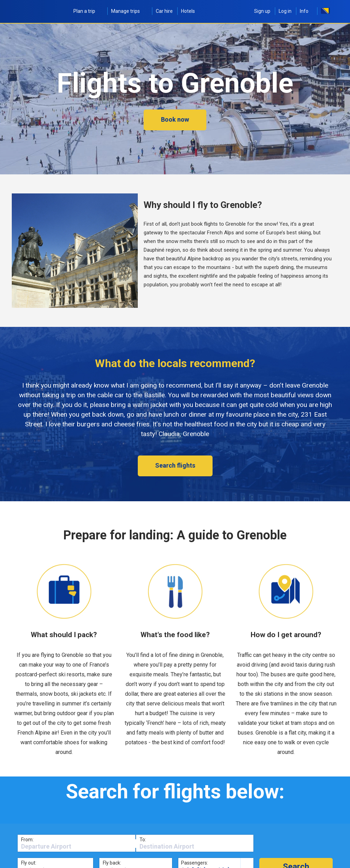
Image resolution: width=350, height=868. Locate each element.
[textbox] (77, 847)
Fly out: (29, 863)
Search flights (175, 465)
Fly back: (112, 863)
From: (27, 840)
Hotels (188, 11)
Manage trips (129, 11)
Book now (175, 119)
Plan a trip (88, 11)
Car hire (164, 11)
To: (143, 840)
